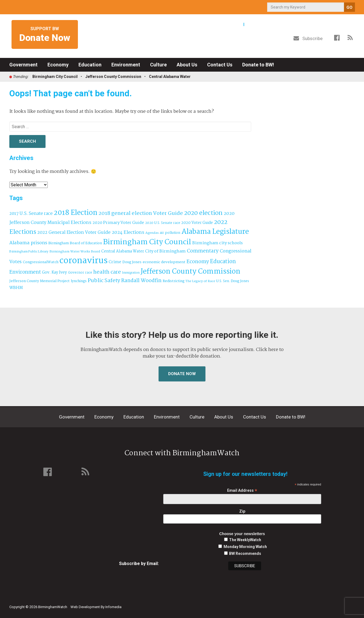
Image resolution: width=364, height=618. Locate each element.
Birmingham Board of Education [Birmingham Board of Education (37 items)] (75, 243)
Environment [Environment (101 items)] (25, 272)
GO (349, 7)
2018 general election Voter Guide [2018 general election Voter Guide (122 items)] (141, 214)
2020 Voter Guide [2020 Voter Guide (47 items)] (197, 223)
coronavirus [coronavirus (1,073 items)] (84, 261)
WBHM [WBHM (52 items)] (16, 288)
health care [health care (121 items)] (107, 272)
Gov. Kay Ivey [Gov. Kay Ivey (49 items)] (54, 273)
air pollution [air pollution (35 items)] (170, 233)
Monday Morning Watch (245, 547)
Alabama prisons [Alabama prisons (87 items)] (28, 243)
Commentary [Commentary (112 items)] (203, 251)
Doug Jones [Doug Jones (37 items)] (132, 262)
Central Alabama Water (170, 77)
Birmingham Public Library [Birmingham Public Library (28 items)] (29, 252)
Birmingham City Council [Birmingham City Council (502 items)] (147, 242)
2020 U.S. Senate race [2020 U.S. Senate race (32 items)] (163, 223)
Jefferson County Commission (113, 77)
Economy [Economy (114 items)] (198, 262)
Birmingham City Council (55, 77)
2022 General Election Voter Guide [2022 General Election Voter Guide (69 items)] (74, 233)
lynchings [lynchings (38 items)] (79, 281)
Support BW (45, 35)
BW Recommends (245, 554)
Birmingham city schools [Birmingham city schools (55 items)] (218, 243)
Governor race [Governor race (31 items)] (80, 273)
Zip (242, 511)
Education (90, 65)
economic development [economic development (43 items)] (164, 262)
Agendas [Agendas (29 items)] (152, 233)
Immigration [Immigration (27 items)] (131, 273)
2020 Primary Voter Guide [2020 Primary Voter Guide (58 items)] (118, 223)
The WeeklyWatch (245, 540)
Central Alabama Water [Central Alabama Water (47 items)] (123, 252)
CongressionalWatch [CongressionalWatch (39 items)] (41, 262)
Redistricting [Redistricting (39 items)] (173, 281)
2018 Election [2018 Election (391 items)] (76, 213)
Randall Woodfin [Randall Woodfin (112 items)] (141, 281)
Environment (126, 65)
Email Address (242, 491)
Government (23, 65)
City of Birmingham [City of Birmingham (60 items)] (165, 251)
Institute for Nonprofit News (329, 604)
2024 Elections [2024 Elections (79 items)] (128, 233)
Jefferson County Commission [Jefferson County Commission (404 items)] (191, 272)
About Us (187, 65)
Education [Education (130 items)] (223, 262)
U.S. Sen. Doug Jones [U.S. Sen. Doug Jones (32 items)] (233, 281)
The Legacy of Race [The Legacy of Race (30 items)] (200, 281)
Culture (158, 65)
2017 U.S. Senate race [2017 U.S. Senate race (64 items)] (31, 214)
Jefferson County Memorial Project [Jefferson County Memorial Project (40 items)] (39, 281)
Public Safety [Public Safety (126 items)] (104, 281)
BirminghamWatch (182, 35)
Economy (58, 65)
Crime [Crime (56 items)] (115, 262)
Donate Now (182, 374)
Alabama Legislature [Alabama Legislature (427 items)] (215, 232)
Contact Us (220, 65)
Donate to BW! (258, 65)
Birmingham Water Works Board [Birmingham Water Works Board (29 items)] (75, 252)
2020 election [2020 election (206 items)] (203, 213)
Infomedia (113, 607)
